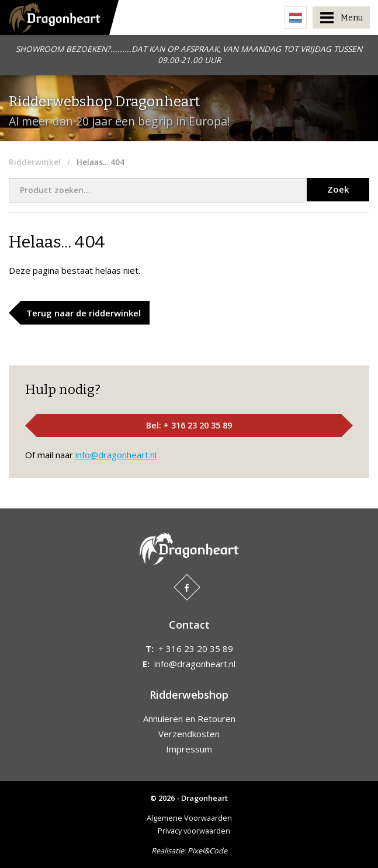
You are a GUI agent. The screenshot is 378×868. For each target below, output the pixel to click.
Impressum (189, 749)
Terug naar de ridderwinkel (84, 313)
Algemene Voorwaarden (189, 818)
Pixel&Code (207, 850)
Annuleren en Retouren (189, 719)
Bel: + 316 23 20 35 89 (189, 425)
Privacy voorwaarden (194, 831)
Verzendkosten (189, 734)
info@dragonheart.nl (116, 455)
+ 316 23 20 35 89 (196, 649)
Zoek (338, 189)
